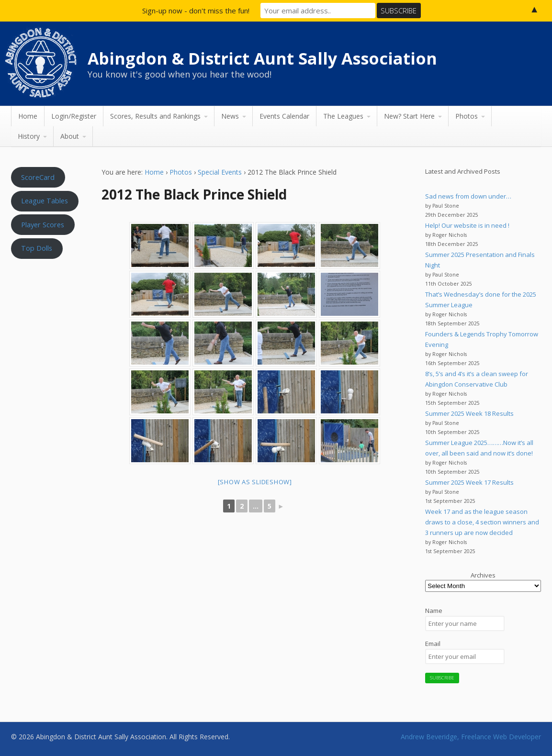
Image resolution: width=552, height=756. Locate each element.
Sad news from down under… (468, 196)
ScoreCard (38, 177)
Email (433, 644)
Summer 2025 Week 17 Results (469, 482)
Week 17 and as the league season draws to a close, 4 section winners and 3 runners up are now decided (482, 522)
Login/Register (74, 116)
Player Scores (43, 224)
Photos (467, 116)
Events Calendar (284, 116)
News (230, 116)
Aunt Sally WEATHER (48, 309)
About (70, 136)
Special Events (220, 172)
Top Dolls (37, 248)
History (29, 136)
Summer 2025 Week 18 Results (469, 413)
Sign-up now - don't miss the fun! (196, 11)
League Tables (45, 200)
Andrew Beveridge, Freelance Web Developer (471, 737)
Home (28, 116)
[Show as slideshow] (255, 482)
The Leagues (343, 116)
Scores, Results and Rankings (155, 116)
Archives (483, 575)
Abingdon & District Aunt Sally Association (262, 58)
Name (434, 611)
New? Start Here (409, 116)
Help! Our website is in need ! (467, 225)
